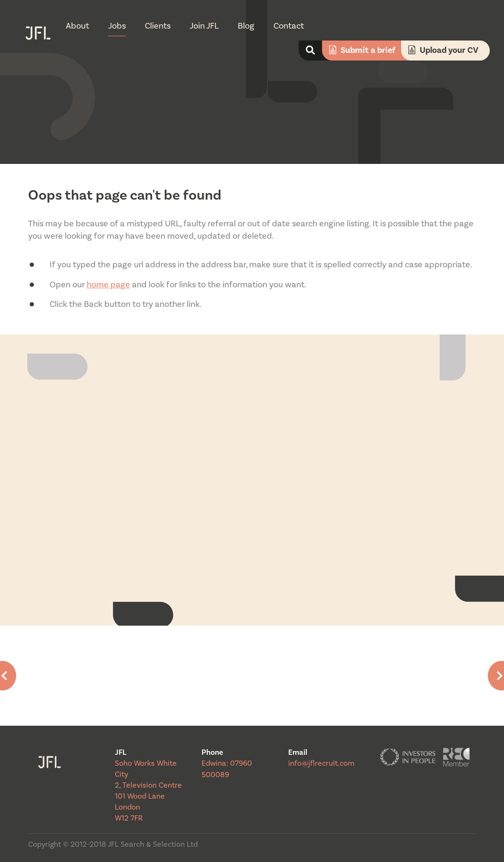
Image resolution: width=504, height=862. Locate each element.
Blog (246, 26)
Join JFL (204, 26)
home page (108, 285)
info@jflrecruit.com (321, 763)
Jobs (117, 26)
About (77, 26)
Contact (289, 26)
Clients (158, 26)
